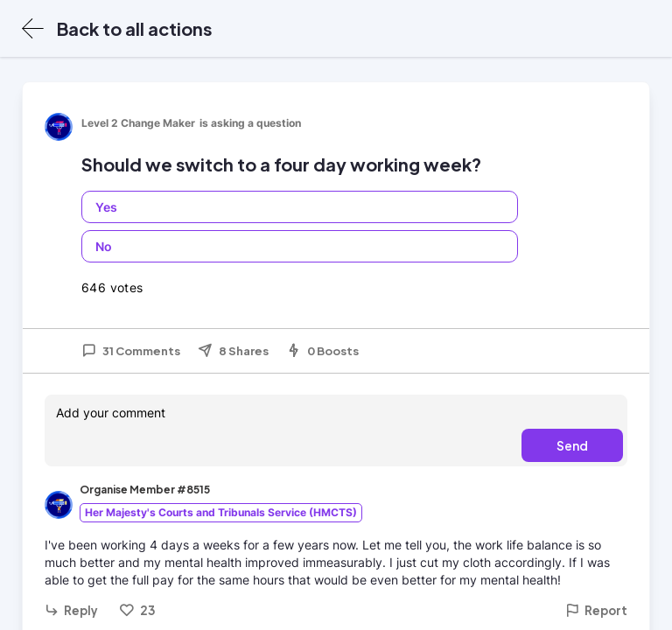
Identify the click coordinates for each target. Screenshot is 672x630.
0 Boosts (322, 351)
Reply (71, 610)
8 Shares (233, 351)
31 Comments (131, 351)
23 (133, 610)
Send (572, 445)
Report (596, 610)
